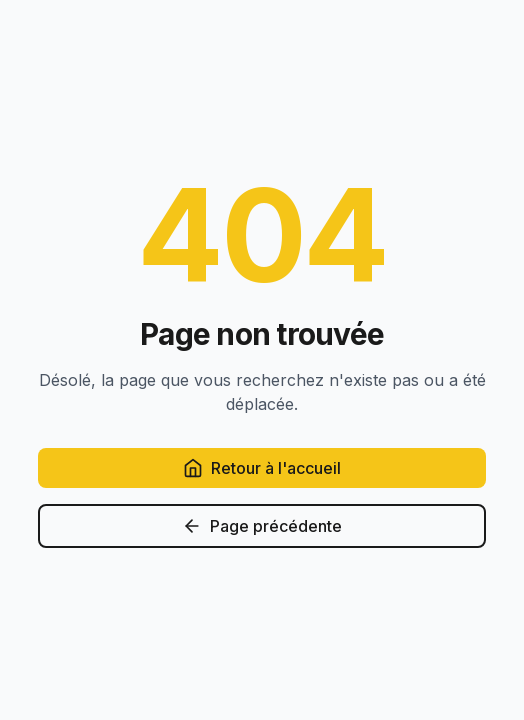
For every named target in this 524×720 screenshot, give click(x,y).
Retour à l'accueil (262, 468)
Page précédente (262, 526)
